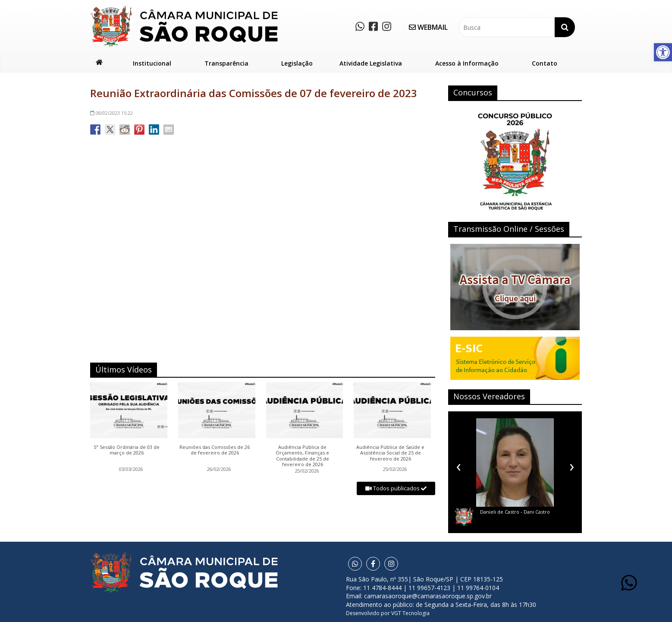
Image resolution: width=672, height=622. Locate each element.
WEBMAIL (428, 27)
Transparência (226, 63)
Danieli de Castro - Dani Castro (515, 512)
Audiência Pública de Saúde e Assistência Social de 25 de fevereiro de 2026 (390, 453)
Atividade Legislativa (371, 63)
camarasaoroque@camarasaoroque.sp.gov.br (428, 596)
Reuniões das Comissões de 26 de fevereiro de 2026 (215, 450)
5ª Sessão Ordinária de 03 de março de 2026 (127, 450)
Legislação (297, 63)
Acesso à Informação (467, 63)
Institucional (152, 63)
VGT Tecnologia (410, 613)
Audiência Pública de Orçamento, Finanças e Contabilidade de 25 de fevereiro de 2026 (302, 456)
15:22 (111, 113)
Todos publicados (396, 488)
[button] (663, 52)
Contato (545, 63)
